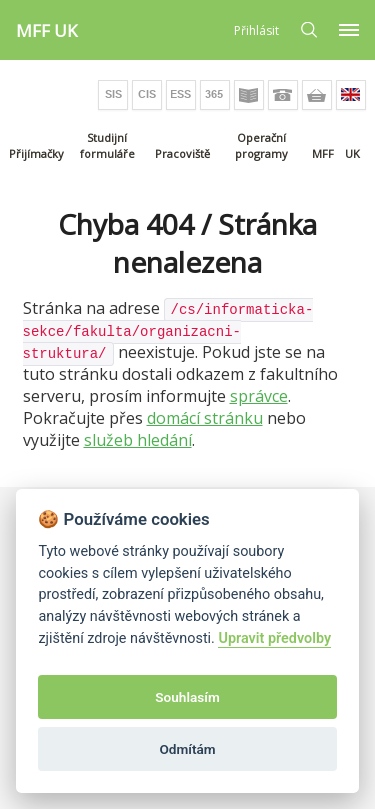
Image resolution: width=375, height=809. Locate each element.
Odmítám (187, 749)
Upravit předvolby (274, 638)
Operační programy (261, 145)
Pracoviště (182, 153)
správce (259, 396)
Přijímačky (36, 153)
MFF (323, 153)
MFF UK (46, 30)
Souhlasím (187, 697)
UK (352, 153)
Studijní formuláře (107, 145)
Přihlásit (256, 30)
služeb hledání (138, 440)
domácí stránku (205, 418)
